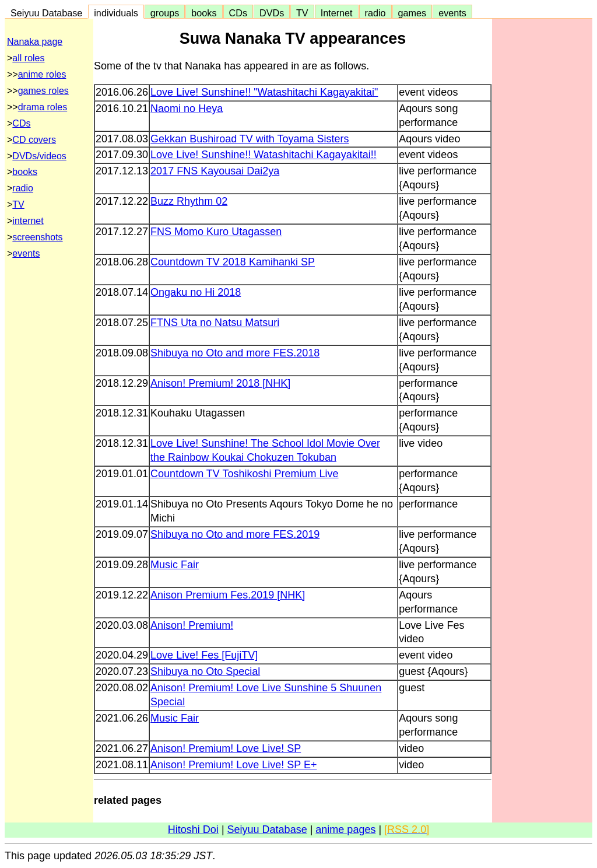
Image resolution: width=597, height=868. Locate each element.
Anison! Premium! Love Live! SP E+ (233, 765)
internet (28, 221)
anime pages (345, 829)
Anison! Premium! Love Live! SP (226, 748)
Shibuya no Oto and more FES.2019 (235, 534)
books (204, 13)
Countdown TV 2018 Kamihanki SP (233, 262)
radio (375, 13)
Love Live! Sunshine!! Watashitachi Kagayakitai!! (264, 155)
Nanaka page (35, 42)
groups (165, 13)
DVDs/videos (39, 156)
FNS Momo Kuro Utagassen (216, 232)
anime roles (42, 74)
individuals (116, 13)
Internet (337, 13)
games (412, 13)
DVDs (272, 13)
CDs (238, 13)
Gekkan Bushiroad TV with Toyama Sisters (250, 139)
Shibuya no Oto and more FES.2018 (235, 353)
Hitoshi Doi (193, 829)
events (452, 13)
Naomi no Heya (187, 108)
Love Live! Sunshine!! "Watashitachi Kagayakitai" (264, 92)
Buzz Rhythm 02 (189, 201)
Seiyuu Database (46, 13)
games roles (43, 91)
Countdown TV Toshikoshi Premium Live (245, 474)
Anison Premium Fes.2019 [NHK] (228, 595)
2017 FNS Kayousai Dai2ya (215, 171)
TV (302, 13)
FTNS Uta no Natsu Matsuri (215, 323)
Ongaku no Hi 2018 (196, 292)
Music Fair (175, 565)
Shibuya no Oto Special (205, 671)
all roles (28, 58)
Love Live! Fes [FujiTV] (204, 655)
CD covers (34, 140)
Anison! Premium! (192, 625)
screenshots (37, 237)
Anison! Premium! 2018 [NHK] (220, 383)
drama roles (43, 107)
